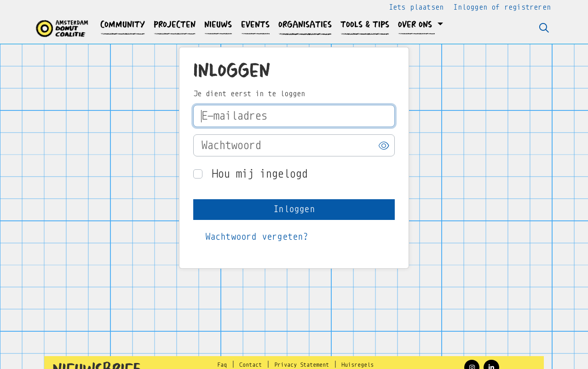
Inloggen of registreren (502, 7)
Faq (222, 365)
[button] (123, 25)
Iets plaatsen (416, 7)
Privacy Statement (302, 365)
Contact (251, 365)
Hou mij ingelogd (259, 174)
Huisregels (357, 365)
